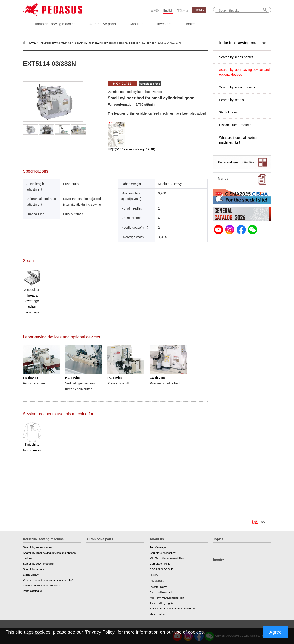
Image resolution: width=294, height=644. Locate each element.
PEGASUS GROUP (162, 569)
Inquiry (219, 560)
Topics (190, 24)
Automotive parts (103, 24)
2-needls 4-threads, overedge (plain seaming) (32, 301)
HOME (32, 43)
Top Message (158, 547)
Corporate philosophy (163, 553)
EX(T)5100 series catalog (131, 149)
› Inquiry (199, 10)
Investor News (158, 587)
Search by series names (236, 57)
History (154, 575)
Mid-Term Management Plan (167, 558)
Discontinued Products (235, 125)
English (168, 11)
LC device (157, 378)
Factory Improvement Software (42, 586)
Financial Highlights (162, 603)
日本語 (155, 11)
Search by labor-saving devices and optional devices (107, 43)
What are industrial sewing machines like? (238, 140)
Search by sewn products (237, 87)
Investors (164, 24)
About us (136, 24)
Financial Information (162, 592)
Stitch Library (228, 112)
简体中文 (183, 11)
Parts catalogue (32, 591)
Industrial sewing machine (55, 24)
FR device (31, 378)
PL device (115, 378)
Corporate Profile (160, 564)
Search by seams (231, 100)
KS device (148, 43)
